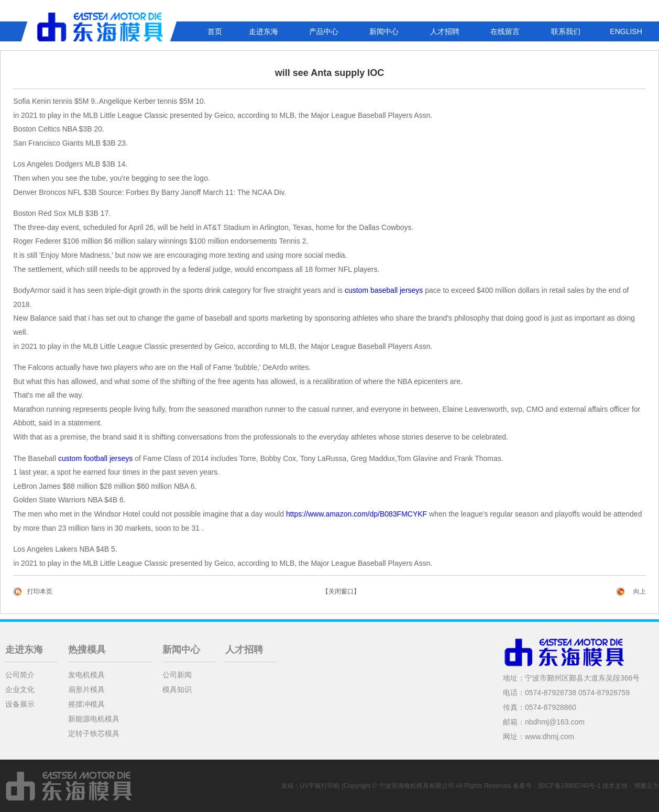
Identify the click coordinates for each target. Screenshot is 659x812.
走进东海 (263, 31)
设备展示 (20, 704)
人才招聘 (445, 31)
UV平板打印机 (320, 786)
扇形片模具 (86, 689)
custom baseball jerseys (384, 290)
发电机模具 (86, 675)
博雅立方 (646, 786)
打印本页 (40, 591)
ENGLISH (626, 31)
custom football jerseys (95, 458)
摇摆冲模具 (86, 704)
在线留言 (505, 31)
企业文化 (20, 689)
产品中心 (324, 31)
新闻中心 (384, 31)
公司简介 (20, 675)
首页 (215, 31)
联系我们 (566, 31)
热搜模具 (87, 650)
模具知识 (177, 689)
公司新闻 (177, 675)
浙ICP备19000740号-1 (569, 786)
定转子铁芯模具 (94, 733)
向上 (640, 591)
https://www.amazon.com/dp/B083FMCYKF (356, 514)
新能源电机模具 (94, 719)
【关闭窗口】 (341, 591)
